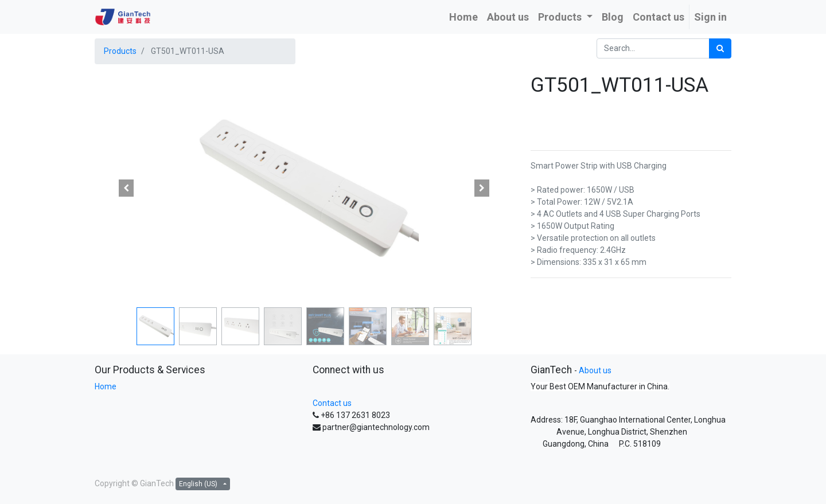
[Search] (720, 48)
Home (106, 386)
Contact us (332, 403)
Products (120, 51)
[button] (126, 188)
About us (595, 370)
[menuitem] (463, 17)
